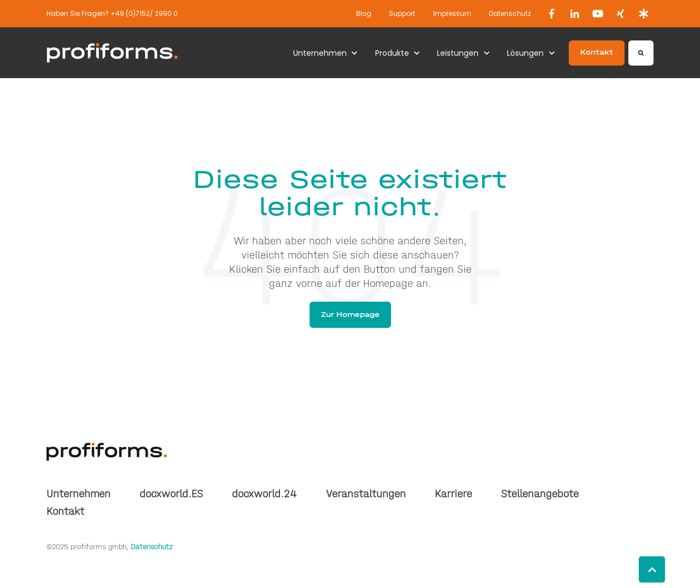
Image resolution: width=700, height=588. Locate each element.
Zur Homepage (350, 314)
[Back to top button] (652, 569)
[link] (552, 14)
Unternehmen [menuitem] (78, 494)
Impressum (452, 13)
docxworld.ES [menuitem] (171, 494)
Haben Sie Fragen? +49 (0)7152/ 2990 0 (112, 13)
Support (402, 13)
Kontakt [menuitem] (65, 511)
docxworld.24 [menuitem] (264, 494)
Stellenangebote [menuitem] (540, 494)
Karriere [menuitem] (453, 494)
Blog (364, 13)
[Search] (641, 53)
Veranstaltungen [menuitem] (366, 494)
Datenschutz (510, 13)
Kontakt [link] (597, 52)
